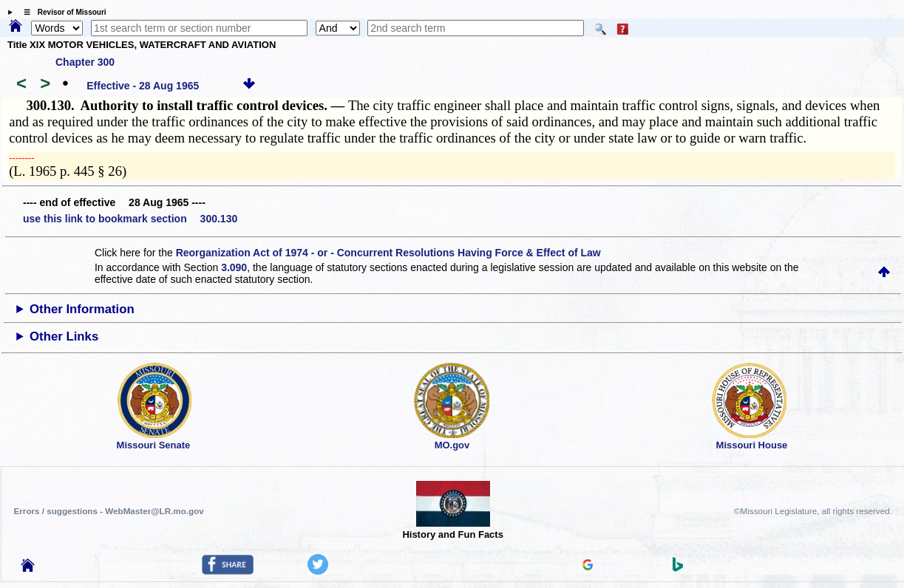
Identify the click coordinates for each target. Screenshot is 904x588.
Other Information (82, 309)
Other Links (64, 336)
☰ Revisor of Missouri (61, 12)
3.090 (234, 267)
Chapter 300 (85, 62)
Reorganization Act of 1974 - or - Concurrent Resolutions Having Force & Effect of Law (388, 253)
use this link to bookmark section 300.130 (130, 219)
